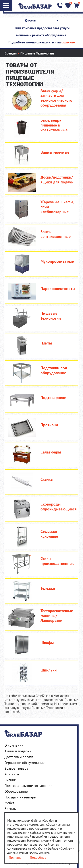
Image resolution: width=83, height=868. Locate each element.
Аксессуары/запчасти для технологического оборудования (56, 98)
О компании (14, 745)
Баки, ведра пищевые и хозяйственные (54, 125)
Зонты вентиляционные (56, 234)
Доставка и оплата (19, 757)
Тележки (48, 588)
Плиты (46, 343)
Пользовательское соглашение (28, 786)
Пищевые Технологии (51, 316)
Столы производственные (57, 561)
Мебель (10, 803)
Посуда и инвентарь (20, 797)
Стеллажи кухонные (49, 534)
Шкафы (47, 643)
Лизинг (10, 780)
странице (68, 42)
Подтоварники (53, 398)
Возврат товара (16, 768)
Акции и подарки (18, 751)
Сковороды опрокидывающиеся (59, 507)
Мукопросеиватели (57, 261)
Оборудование (16, 791)
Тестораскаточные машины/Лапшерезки (57, 616)
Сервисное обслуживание (24, 763)
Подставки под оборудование (54, 370)
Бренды (11, 809)
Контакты (12, 774)
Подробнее (38, 858)
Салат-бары (51, 452)
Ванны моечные (55, 152)
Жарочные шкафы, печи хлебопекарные (57, 207)
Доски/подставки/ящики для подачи (57, 180)
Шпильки (49, 670)
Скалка (47, 479)
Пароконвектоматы (58, 289)
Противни (49, 425)
